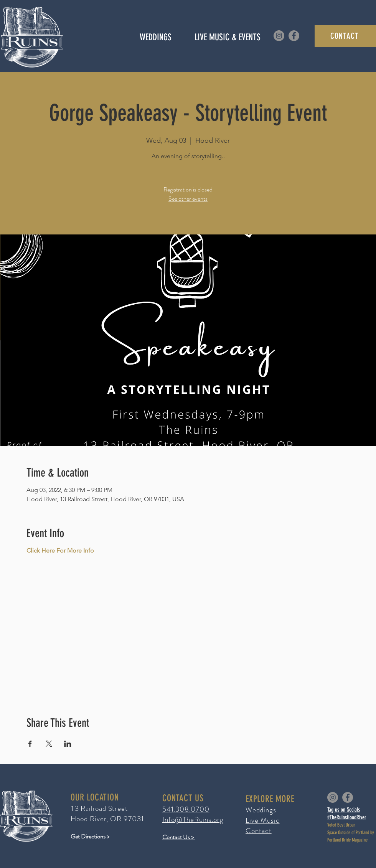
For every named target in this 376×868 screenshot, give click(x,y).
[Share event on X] (49, 744)
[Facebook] (294, 36)
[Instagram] (279, 36)
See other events (188, 199)
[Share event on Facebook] (30, 744)
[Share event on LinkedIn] (68, 744)
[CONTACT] (345, 36)
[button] (227, 37)
